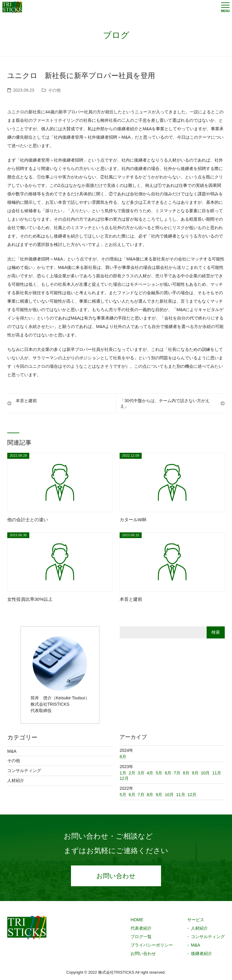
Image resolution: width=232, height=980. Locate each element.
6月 (132, 795)
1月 (123, 773)
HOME (137, 922)
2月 (132, 773)
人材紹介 (16, 780)
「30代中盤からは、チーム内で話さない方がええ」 (170, 403)
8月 (150, 795)
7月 (141, 795)
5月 (123, 795)
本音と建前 (24, 402)
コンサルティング (24, 770)
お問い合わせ (116, 877)
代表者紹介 (141, 931)
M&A (12, 751)
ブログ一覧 (141, 939)
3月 (141, 773)
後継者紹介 (201, 956)
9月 (159, 795)
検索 (216, 632)
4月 (150, 773)
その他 (54, 90)
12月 (192, 795)
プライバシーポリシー (152, 948)
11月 (181, 795)
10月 (169, 795)
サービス (196, 922)
